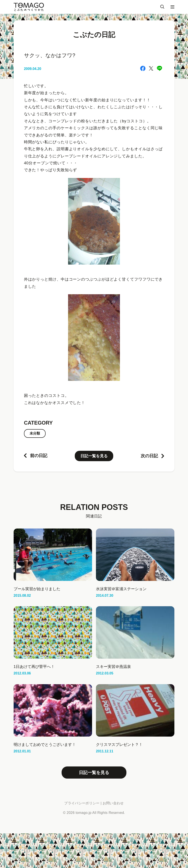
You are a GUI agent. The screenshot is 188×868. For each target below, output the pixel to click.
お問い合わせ (113, 803)
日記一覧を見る (94, 456)
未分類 (35, 433)
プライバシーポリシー (82, 803)
